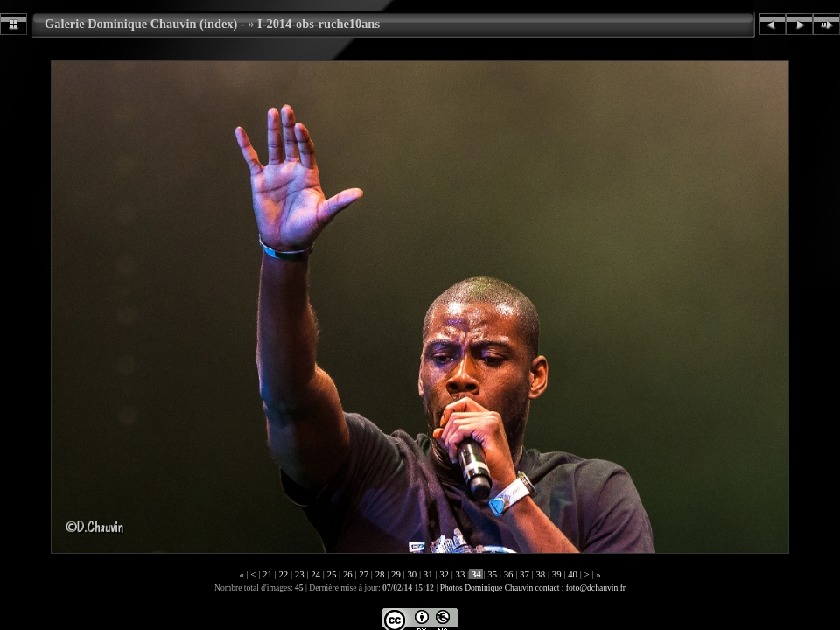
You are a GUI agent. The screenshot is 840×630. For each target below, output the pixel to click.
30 (412, 574)
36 (508, 574)
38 (541, 574)
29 (395, 574)
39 (556, 574)
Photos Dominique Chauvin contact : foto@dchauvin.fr (533, 588)
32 (444, 574)
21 (267, 574)
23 (299, 574)
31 (428, 574)
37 (524, 574)
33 (460, 574)
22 (283, 574)
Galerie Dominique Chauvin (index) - (145, 24)
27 (364, 574)
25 (332, 574)
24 (315, 574)
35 (493, 574)
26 (347, 574)
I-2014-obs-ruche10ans (318, 24)
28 (380, 574)
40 (572, 574)
